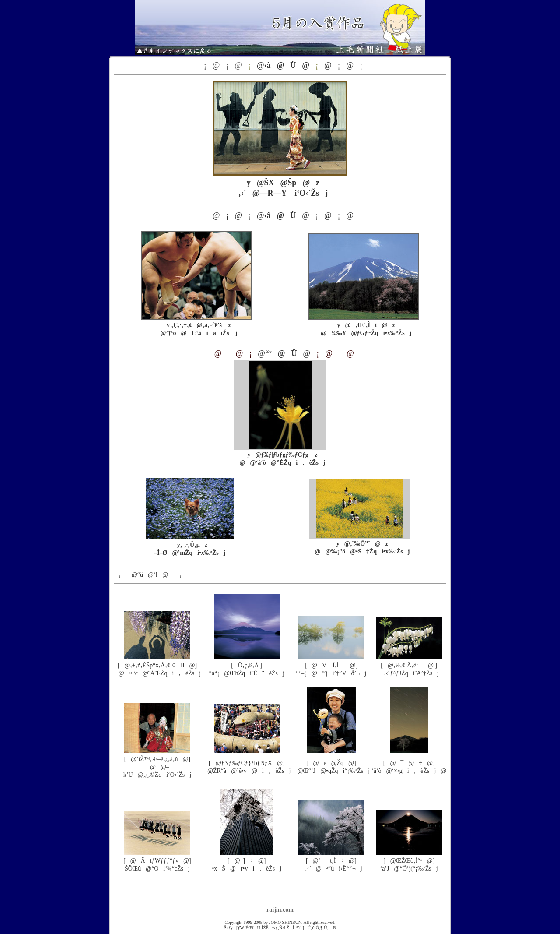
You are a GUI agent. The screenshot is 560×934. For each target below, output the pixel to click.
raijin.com (280, 910)
